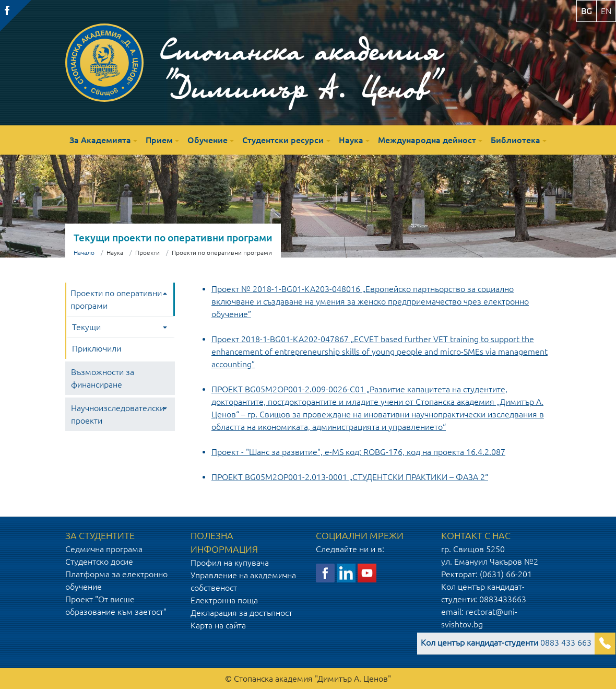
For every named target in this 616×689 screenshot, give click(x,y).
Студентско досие (99, 562)
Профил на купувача (230, 563)
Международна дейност (427, 140)
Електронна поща (224, 600)
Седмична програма (104, 549)
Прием (159, 140)
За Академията (100, 140)
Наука (351, 140)
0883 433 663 (506, 643)
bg (587, 11)
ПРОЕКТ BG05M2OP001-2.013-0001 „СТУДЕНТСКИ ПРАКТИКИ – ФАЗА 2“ (350, 477)
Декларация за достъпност (241, 613)
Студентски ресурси (283, 140)
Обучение (208, 140)
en (606, 11)
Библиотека (516, 140)
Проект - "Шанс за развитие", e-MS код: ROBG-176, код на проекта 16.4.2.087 (358, 452)
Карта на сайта (218, 625)
